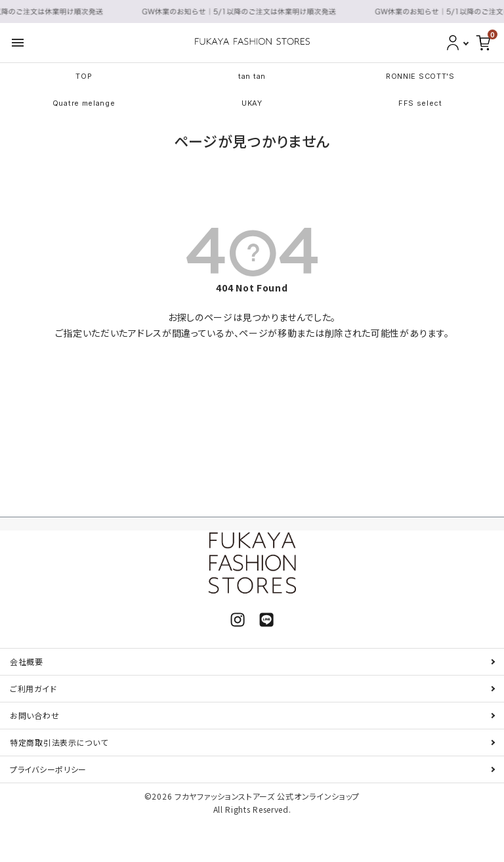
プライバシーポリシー (48, 769)
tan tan (252, 76)
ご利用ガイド (33, 688)
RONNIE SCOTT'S (420, 76)
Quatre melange (84, 103)
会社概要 (27, 661)
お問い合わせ (34, 715)
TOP (84, 76)
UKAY (252, 103)
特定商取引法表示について (59, 742)
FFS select (420, 103)
